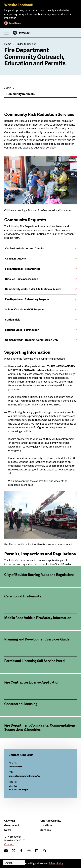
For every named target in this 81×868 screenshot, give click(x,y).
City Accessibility (51, 821)
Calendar (10, 821)
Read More (15, 23)
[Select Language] (14, 863)
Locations (46, 825)
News (8, 830)
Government (12, 825)
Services (46, 830)
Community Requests (20, 94)
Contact (9, 844)
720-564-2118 (15, 766)
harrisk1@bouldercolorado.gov (24, 776)
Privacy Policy (56, 863)
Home (8, 44)
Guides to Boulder (26, 44)
